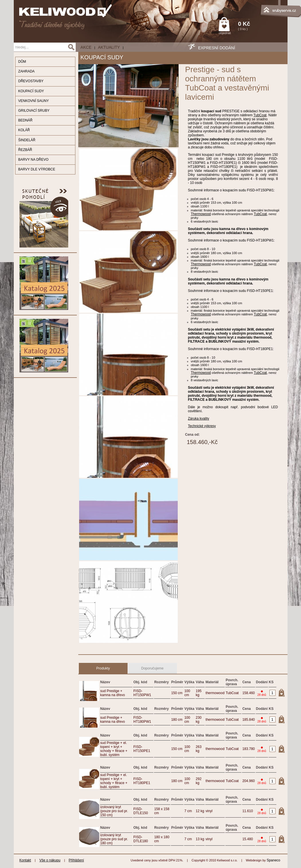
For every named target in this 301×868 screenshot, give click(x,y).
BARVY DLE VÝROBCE (37, 169)
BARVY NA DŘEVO (34, 160)
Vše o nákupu (50, 860)
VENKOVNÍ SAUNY (34, 101)
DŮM (22, 62)
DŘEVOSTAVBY (31, 81)
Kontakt (25, 860)
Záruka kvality (199, 419)
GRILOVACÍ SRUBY (34, 111)
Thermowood (201, 214)
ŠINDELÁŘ (27, 140)
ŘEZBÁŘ (25, 150)
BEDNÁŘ (26, 120)
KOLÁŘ (24, 130)
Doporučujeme (152, 668)
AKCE (86, 47)
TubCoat (260, 115)
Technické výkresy (202, 426)
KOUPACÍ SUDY (31, 91)
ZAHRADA (27, 71)
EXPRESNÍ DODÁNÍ (217, 48)
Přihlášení (76, 860)
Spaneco (273, 860)
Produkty (103, 668)
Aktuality (109, 47)
